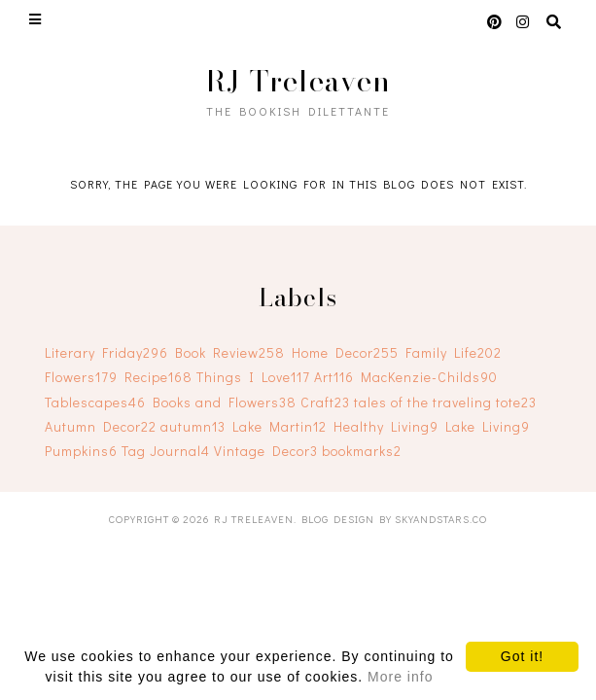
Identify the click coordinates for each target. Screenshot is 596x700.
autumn (193, 426)
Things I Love (253, 377)
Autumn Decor (101, 426)
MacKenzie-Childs (429, 377)
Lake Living (488, 426)
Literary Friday (106, 352)
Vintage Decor (266, 451)
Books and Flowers (225, 402)
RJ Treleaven (298, 81)
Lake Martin (280, 426)
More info (400, 677)
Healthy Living (386, 426)
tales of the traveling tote (445, 402)
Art (334, 377)
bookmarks (362, 451)
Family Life (454, 352)
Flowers (81, 377)
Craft (325, 402)
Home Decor (345, 352)
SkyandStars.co (441, 519)
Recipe (158, 377)
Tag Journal (166, 451)
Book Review (230, 352)
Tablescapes (95, 402)
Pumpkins (81, 451)
